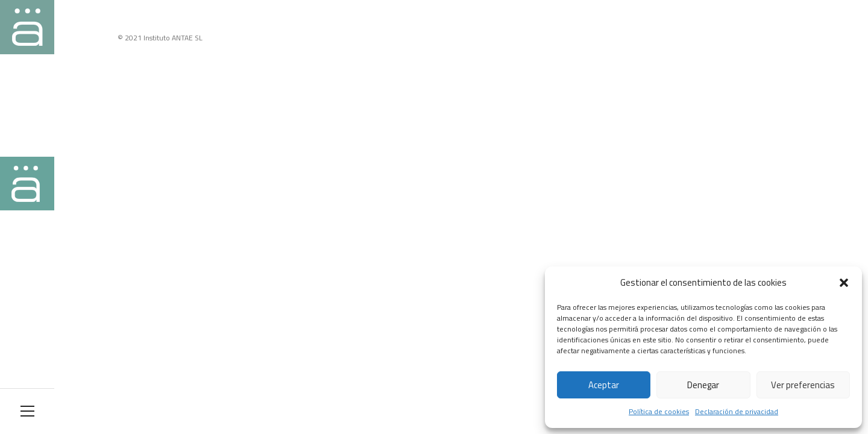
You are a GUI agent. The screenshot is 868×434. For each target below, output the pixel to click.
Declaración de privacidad (737, 411)
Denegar (703, 385)
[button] (844, 283)
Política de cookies (659, 411)
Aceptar (604, 385)
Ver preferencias (803, 385)
